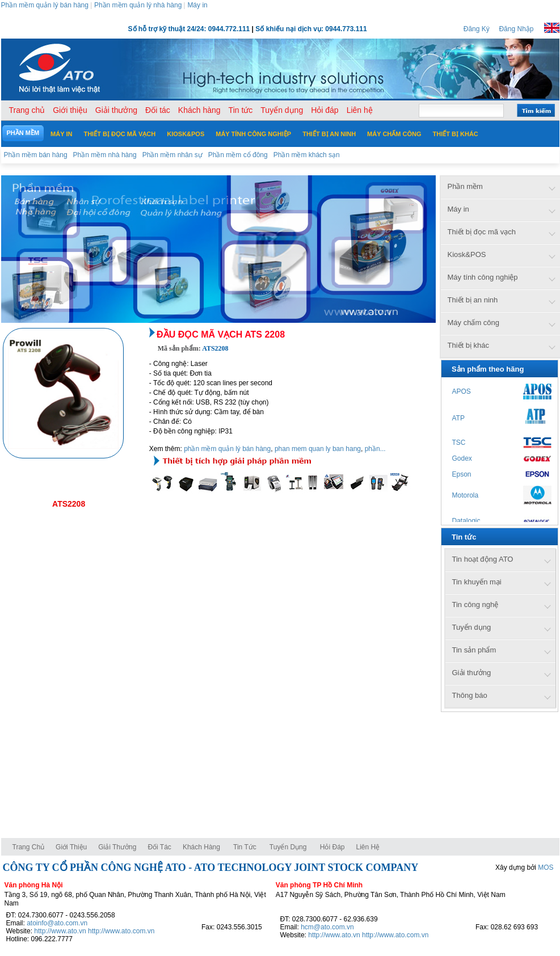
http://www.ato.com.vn (121, 931)
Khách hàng (202, 847)
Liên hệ (368, 847)
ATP (458, 418)
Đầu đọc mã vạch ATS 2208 (221, 334)
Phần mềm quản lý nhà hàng (138, 5)
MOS (546, 867)
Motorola (466, 495)
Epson (462, 474)
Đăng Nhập (516, 29)
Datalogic (466, 521)
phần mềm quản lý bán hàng (227, 449)
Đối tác (159, 847)
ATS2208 (69, 504)
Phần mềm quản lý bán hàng (45, 5)
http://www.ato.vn (60, 931)
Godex (462, 458)
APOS (462, 391)
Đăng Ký (477, 29)
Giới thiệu (71, 847)
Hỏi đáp (332, 847)
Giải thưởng (117, 847)
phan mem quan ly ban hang (318, 449)
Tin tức (245, 847)
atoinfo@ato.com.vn (57, 923)
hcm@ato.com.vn (327, 927)
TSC (459, 443)
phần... (375, 449)
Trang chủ (29, 847)
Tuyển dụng (288, 847)
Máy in (197, 5)
